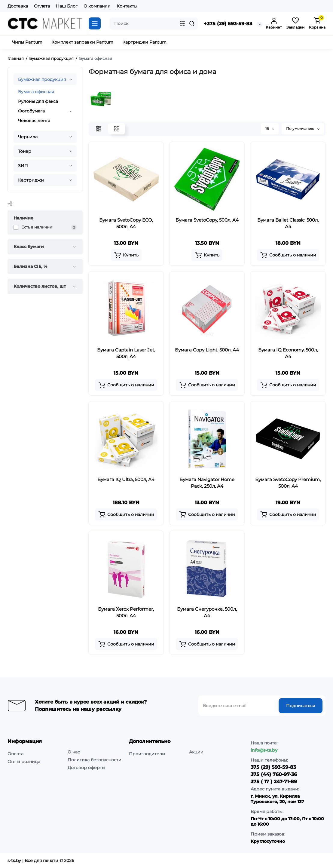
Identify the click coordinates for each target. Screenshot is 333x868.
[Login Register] (274, 23)
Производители (147, 754)
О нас (74, 752)
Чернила (28, 137)
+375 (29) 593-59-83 (228, 24)
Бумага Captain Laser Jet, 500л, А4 (126, 353)
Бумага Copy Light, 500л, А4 (207, 350)
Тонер (25, 151)
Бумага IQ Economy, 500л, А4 (288, 353)
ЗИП (23, 166)
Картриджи (31, 180)
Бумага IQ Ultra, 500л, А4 (126, 479)
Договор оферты (86, 768)
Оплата (42, 6)
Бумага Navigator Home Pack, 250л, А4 (207, 483)
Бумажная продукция (42, 79)
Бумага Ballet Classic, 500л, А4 (288, 223)
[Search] (192, 23)
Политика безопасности (95, 760)
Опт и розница (24, 762)
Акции (196, 752)
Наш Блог (67, 6)
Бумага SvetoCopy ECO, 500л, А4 (126, 223)
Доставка (18, 6)
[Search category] (182, 23)
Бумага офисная (36, 92)
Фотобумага (31, 111)
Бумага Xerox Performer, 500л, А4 (126, 612)
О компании (97, 6)
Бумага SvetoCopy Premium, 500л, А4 (288, 483)
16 (270, 129)
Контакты (127, 6)
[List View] (99, 129)
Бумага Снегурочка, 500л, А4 (207, 612)
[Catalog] (95, 23)
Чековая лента (34, 121)
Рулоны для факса (38, 101)
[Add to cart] (126, 255)
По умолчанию (303, 129)
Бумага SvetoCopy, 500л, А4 (207, 220)
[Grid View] (117, 129)
